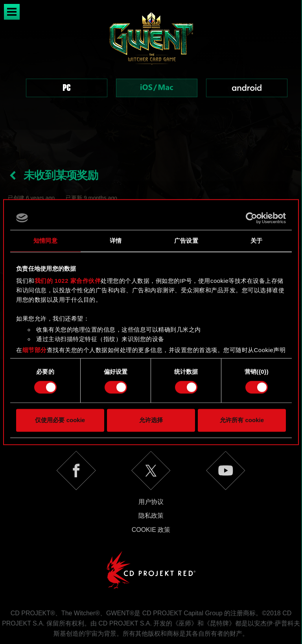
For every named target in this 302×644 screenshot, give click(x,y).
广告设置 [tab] (186, 241)
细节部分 (35, 350)
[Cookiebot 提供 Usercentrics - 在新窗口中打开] (251, 218)
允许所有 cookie (242, 420)
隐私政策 (151, 488)
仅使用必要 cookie (60, 420)
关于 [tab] (256, 241)
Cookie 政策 (151, 502)
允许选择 (151, 420)
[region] (151, 65)
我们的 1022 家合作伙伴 (68, 281)
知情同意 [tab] (45, 241)
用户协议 (151, 474)
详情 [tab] (116, 241)
